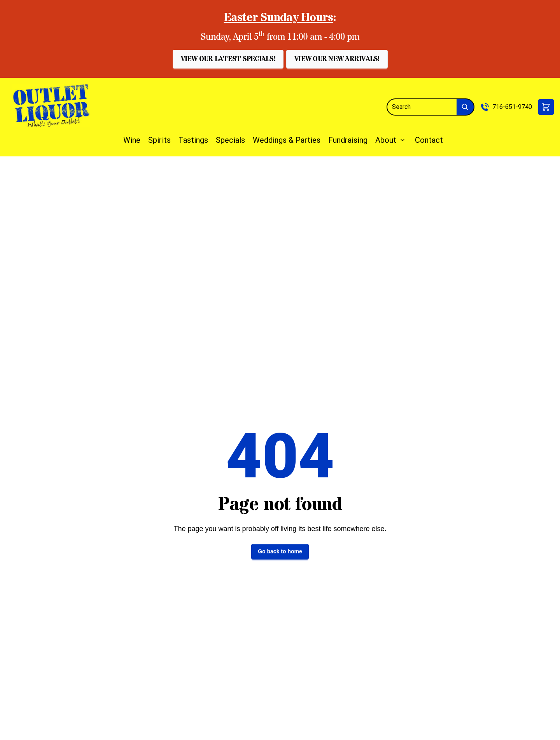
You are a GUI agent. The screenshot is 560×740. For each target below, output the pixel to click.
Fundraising (348, 140)
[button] (228, 59)
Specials (230, 140)
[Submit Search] (465, 107)
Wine (132, 140)
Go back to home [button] (280, 551)
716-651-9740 (512, 107)
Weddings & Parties (287, 140)
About (386, 140)
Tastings (193, 140)
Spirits (159, 140)
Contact (429, 140)
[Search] (422, 107)
